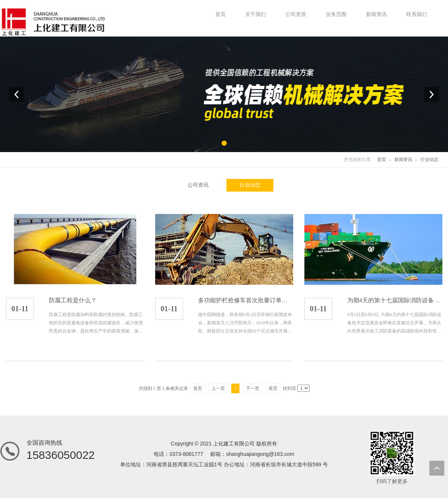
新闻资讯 (403, 160)
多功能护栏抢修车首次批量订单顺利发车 (246, 300)
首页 (382, 160)
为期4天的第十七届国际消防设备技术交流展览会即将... (395, 300)
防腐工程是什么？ (73, 300)
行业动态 (429, 160)
